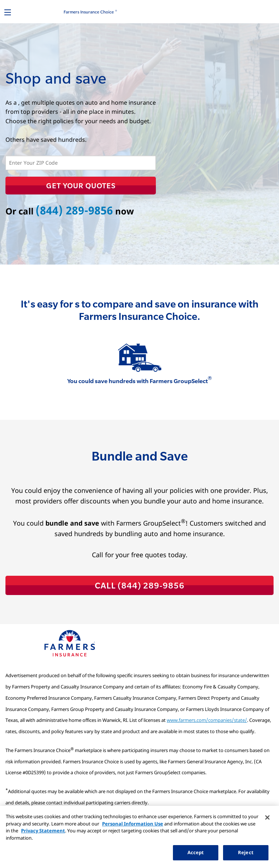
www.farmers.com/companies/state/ (207, 720)
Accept (196, 852)
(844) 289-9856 (74, 210)
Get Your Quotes (81, 185)
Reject (246, 852)
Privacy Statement (43, 831)
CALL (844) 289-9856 (140, 585)
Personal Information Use (133, 824)
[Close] (267, 817)
